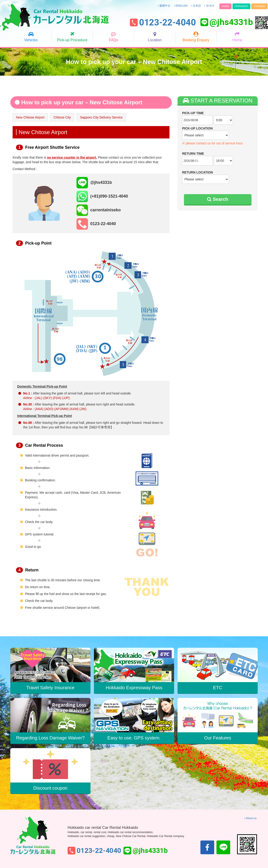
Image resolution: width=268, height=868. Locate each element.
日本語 (196, 6)
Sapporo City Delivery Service (101, 117)
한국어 (209, 6)
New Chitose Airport (30, 117)
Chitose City (62, 117)
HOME (226, 6)
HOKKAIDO (241, 6)
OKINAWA (259, 6)
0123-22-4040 (167, 23)
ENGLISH (181, 6)
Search (217, 199)
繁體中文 (164, 6)
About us (250, 818)
